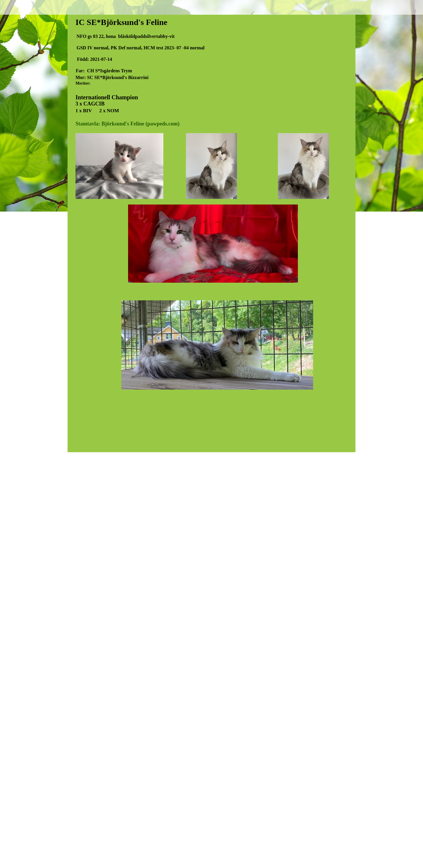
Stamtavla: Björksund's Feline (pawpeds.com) (127, 124)
